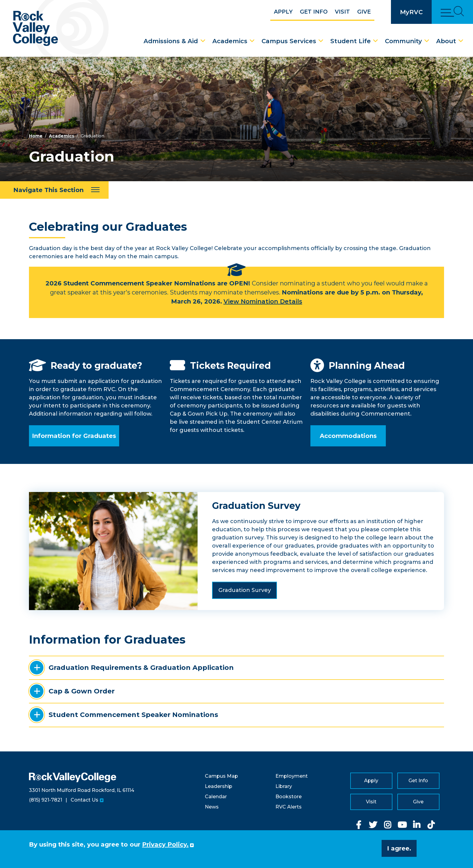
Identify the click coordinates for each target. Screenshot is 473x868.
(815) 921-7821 (46, 800)
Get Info (314, 12)
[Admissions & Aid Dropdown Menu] (203, 41)
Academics (230, 41)
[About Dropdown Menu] (461, 41)
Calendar (216, 797)
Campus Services (289, 41)
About (446, 41)
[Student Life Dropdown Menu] (376, 41)
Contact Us (84, 800)
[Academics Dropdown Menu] (252, 41)
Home (36, 136)
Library (284, 786)
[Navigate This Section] (54, 190)
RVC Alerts (289, 807)
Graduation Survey (245, 590)
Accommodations (348, 436)
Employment (292, 776)
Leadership (219, 786)
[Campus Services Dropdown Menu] (321, 41)
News (212, 807)
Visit (342, 12)
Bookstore (289, 797)
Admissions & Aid (171, 41)
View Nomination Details (263, 301)
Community (403, 41)
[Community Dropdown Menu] (427, 41)
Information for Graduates (74, 436)
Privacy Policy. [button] (165, 844)
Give (364, 12)
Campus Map (221, 776)
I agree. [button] (399, 848)
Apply (283, 12)
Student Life (351, 41)
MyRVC (411, 12)
